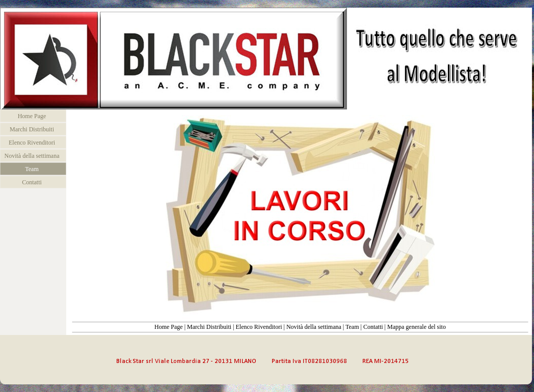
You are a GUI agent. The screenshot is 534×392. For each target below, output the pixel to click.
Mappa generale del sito (417, 327)
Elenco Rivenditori (259, 327)
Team (352, 327)
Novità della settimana (314, 327)
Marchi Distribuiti (209, 327)
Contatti (373, 327)
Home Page (169, 327)
